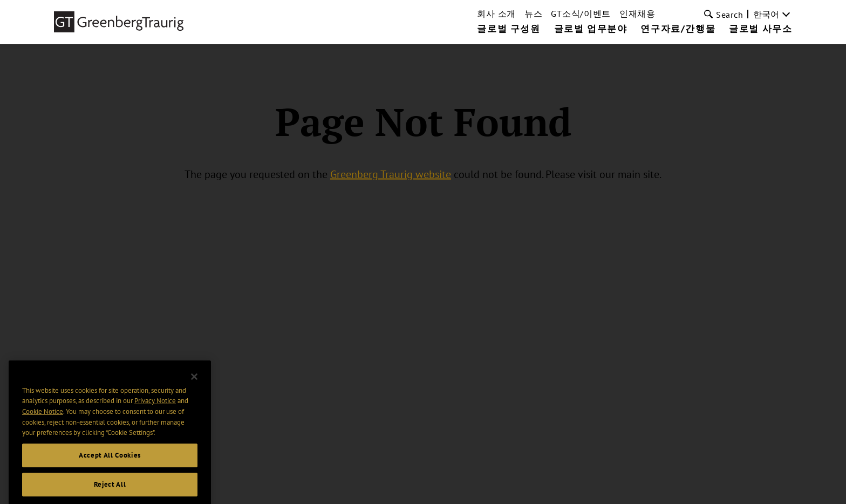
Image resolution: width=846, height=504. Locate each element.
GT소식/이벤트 (581, 13)
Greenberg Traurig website (391, 174)
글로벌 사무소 (760, 29)
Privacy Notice (155, 407)
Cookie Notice (43, 417)
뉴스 (533, 13)
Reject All (110, 490)
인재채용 (637, 13)
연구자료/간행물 (678, 29)
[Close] (194, 383)
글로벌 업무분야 (591, 29)
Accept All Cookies (110, 461)
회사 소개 (496, 13)
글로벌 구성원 (509, 29)
